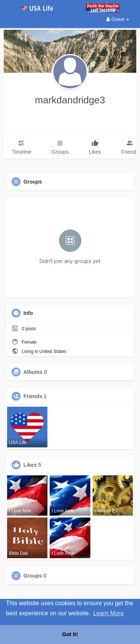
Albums (33, 372)
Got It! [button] (70, 634)
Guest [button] (118, 19)
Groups (33, 576)
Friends (33, 396)
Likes (30, 465)
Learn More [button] (109, 613)
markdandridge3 (70, 100)
